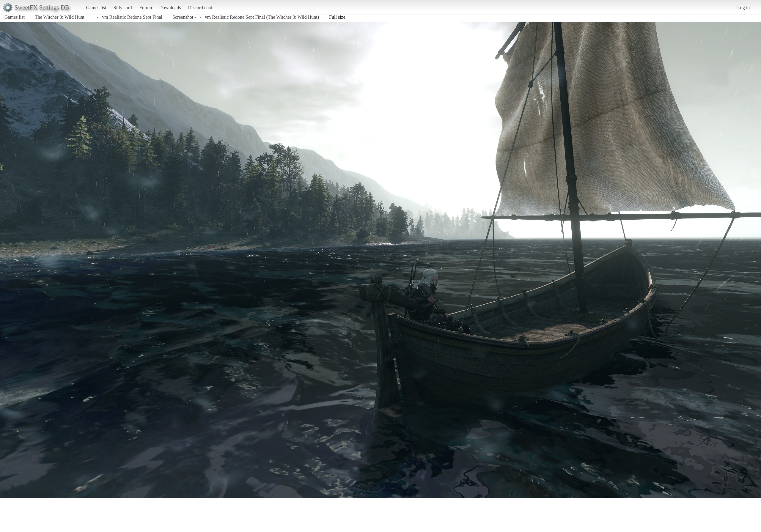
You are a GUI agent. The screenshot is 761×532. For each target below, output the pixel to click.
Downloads (170, 8)
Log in (743, 8)
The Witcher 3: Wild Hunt (60, 17)
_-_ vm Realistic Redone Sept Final (128, 17)
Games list (96, 8)
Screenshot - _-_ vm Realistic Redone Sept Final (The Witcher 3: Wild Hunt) (246, 17)
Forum (146, 8)
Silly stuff (123, 8)
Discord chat (200, 8)
